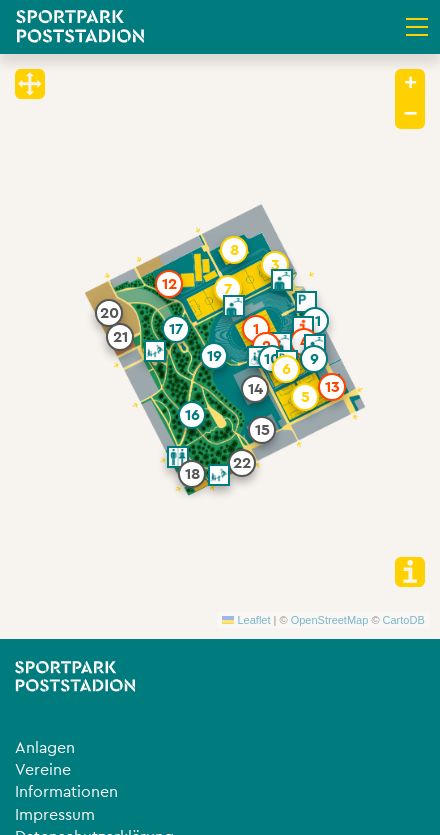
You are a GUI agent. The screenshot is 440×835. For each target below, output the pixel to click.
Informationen (66, 792)
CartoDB (404, 620)
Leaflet (246, 620)
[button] (256, 329)
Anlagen (45, 748)
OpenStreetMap (330, 620)
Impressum (55, 815)
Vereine (43, 770)
